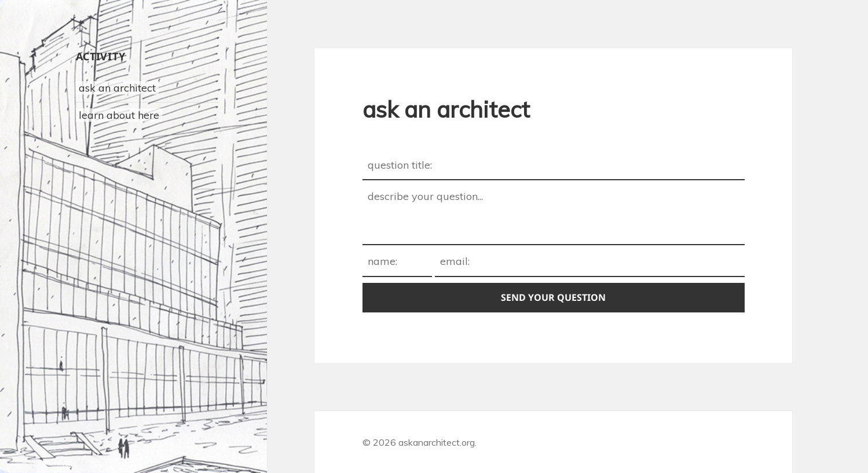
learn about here (119, 115)
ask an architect (117, 88)
